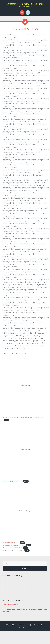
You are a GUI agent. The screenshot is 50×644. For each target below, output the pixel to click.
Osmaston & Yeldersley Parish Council (25, 4)
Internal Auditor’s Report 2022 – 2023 (12, 481)
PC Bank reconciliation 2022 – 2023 (12, 548)
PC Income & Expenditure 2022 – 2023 (13, 550)
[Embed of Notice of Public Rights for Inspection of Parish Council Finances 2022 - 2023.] (25, 386)
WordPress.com (25, 627)
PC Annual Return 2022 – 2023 (11, 543)
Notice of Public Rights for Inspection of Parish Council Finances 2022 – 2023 (23, 417)
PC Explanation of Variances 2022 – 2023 (13, 545)
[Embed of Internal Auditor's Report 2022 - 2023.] (25, 449)
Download (6, 420)
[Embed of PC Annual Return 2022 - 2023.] (25, 511)
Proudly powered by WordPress (18, 625)
